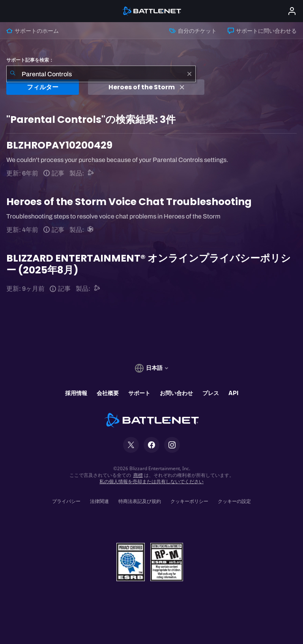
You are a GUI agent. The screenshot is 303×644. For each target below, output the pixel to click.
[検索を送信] (13, 74)
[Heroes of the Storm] (91, 230)
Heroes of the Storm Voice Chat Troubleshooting (129, 202)
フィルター (43, 87)
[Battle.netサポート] (91, 173)
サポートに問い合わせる (262, 31)
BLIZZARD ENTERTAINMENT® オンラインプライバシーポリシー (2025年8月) (149, 264)
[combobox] (101, 74)
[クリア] (189, 74)
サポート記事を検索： (30, 60)
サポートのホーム (33, 31)
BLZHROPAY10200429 (59, 145)
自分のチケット (193, 31)
